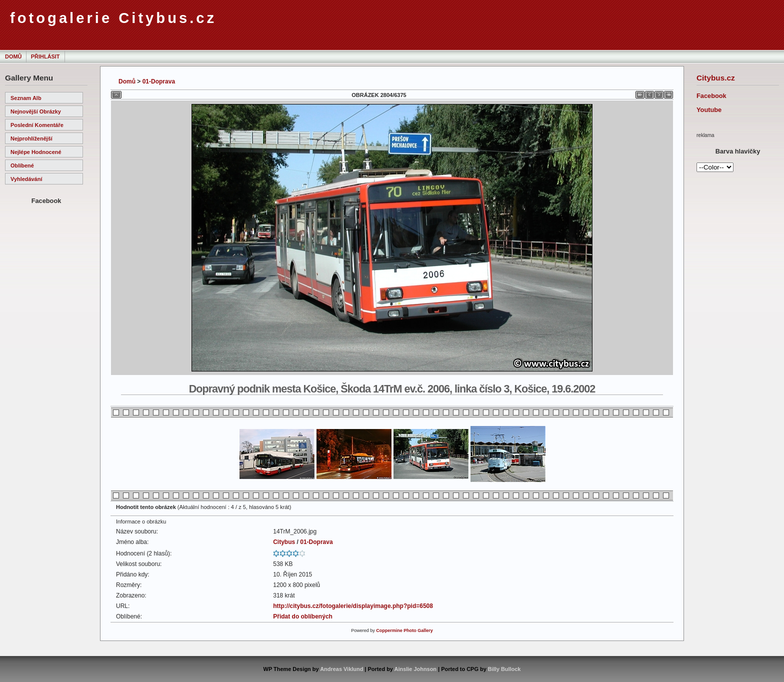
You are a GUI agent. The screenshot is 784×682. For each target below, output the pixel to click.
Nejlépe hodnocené (36, 152)
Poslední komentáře (37, 125)
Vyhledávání (26, 179)
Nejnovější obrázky (36, 111)
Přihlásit (45, 56)
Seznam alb (26, 98)
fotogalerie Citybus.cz (113, 18)
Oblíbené (22, 165)
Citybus (284, 542)
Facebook (711, 96)
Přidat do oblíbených (303, 616)
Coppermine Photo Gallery (404, 630)
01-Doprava (159, 81)
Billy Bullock (504, 669)
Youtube (709, 110)
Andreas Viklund (341, 669)
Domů (13, 56)
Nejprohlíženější (31, 138)
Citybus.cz (716, 78)
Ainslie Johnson (415, 669)
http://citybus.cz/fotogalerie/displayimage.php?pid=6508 (353, 606)
